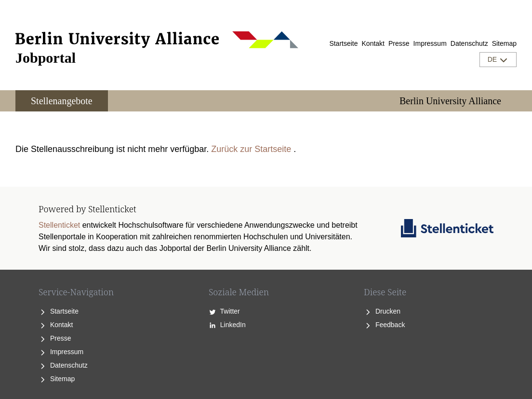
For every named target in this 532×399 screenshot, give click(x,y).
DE (498, 60)
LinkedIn (227, 325)
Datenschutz (469, 43)
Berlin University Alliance (450, 101)
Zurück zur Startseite (251, 149)
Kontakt (373, 43)
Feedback (384, 325)
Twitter (224, 311)
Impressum (430, 43)
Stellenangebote (62, 101)
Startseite (343, 43)
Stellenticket (59, 225)
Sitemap (504, 43)
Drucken (382, 311)
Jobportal (46, 58)
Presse (399, 43)
